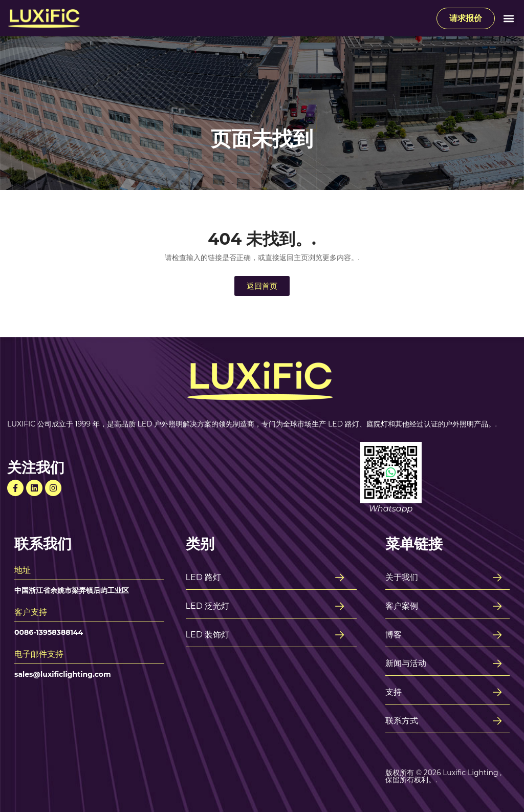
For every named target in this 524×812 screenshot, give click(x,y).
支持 (394, 692)
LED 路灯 (204, 577)
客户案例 (402, 606)
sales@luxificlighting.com (63, 674)
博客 (394, 635)
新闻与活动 (406, 663)
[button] (508, 18)
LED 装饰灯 (208, 635)
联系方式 (402, 721)
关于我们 (402, 577)
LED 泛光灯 (208, 606)
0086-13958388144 (49, 632)
